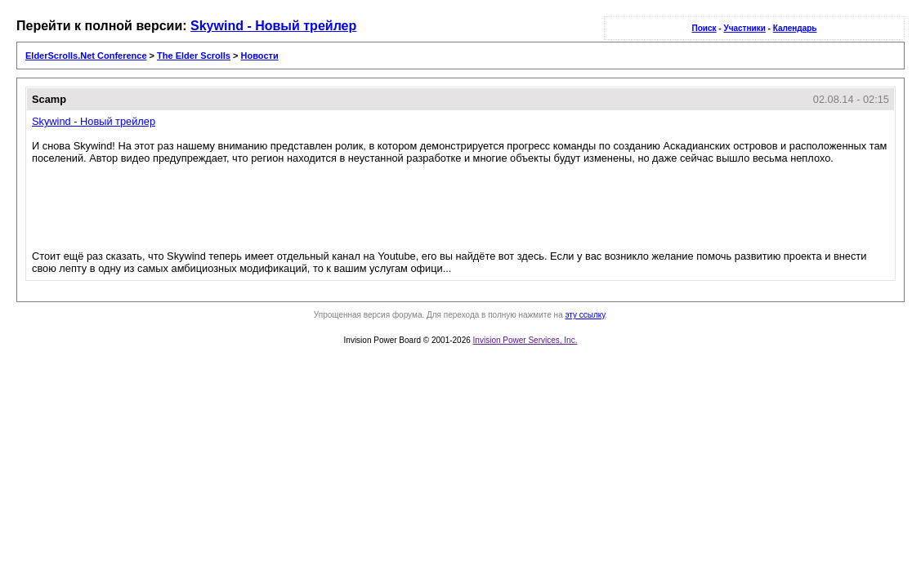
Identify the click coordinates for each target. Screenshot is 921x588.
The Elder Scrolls (194, 56)
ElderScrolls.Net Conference (86, 56)
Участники (744, 28)
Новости (260, 56)
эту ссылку (585, 315)
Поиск (704, 28)
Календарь (795, 28)
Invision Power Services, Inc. (525, 340)
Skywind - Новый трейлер (273, 26)
